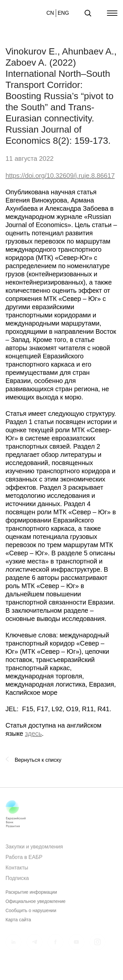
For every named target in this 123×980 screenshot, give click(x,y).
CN (50, 13)
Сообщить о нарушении (31, 913)
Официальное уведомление (36, 904)
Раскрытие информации (31, 894)
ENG (63, 13)
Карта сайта (18, 922)
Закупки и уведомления (34, 849)
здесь (33, 734)
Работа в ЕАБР (24, 859)
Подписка (17, 880)
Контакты (17, 870)
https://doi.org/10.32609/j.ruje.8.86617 (60, 176)
